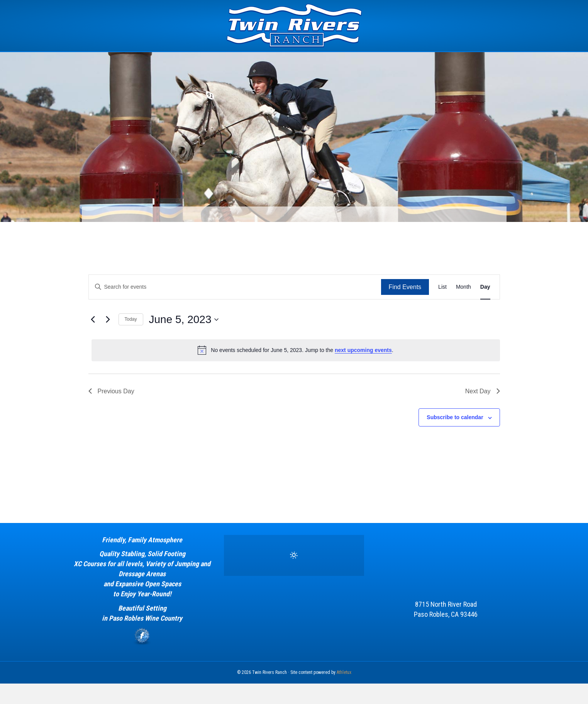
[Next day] (108, 340)
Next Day (483, 411)
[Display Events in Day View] (485, 307)
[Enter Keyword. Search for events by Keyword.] (235, 307)
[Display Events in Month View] (463, 307)
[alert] (296, 371)
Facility (221, 62)
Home (142, 62)
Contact (443, 62)
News (412, 62)
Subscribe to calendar (455, 438)
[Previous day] (93, 340)
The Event (178, 62)
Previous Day (111, 411)
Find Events (405, 307)
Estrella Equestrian (275, 62)
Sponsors (334, 62)
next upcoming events (363, 371)
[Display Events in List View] (442, 307)
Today (131, 340)
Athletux (344, 693)
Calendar (378, 62)
